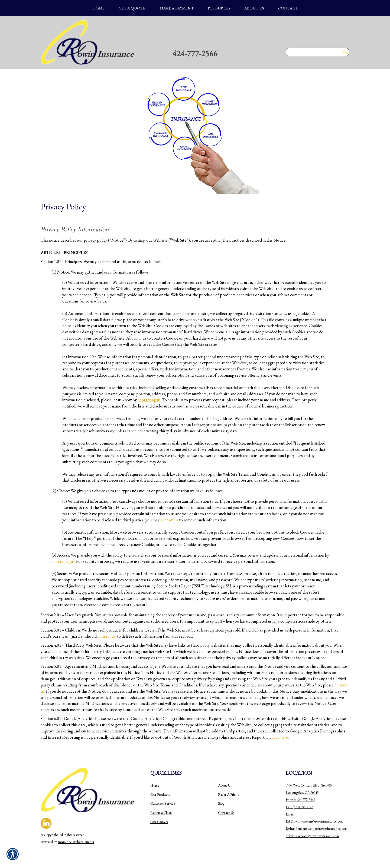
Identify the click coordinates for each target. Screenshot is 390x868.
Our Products (160, 795)
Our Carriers (159, 822)
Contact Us (226, 813)
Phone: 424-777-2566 (300, 800)
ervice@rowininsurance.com (319, 836)
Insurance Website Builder (76, 842)
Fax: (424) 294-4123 (299, 807)
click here (280, 737)
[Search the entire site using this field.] (313, 52)
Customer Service (163, 803)
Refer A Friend (229, 795)
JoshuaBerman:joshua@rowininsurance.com (317, 829)
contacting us (149, 400)
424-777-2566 (195, 53)
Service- (292, 836)
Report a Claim (161, 813)
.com (340, 821)
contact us (169, 520)
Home (155, 785)
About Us (225, 785)
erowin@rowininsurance (319, 821)
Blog (221, 803)
